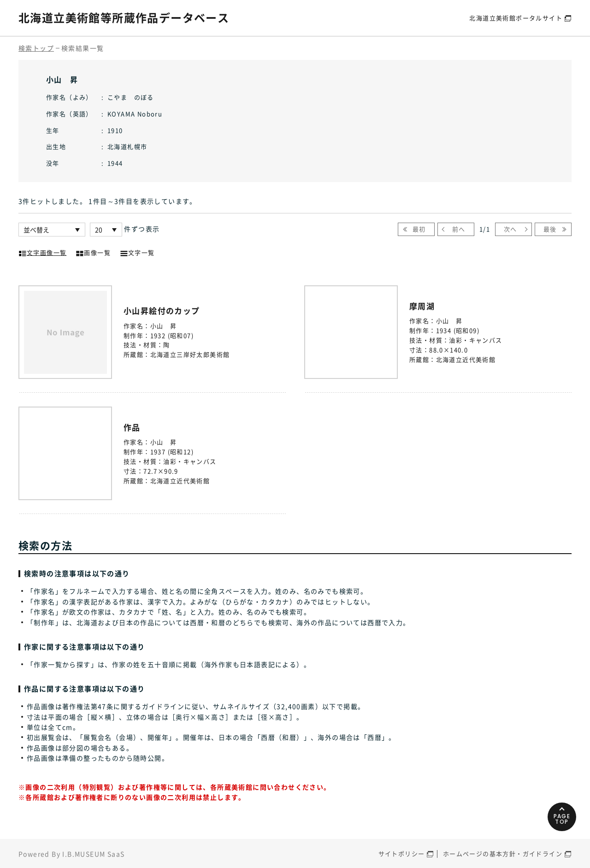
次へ (510, 229)
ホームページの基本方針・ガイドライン (503, 853)
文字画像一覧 (42, 252)
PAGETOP (562, 819)
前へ (459, 229)
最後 (550, 229)
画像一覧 (93, 252)
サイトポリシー (402, 853)
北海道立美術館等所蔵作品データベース (124, 18)
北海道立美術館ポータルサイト (516, 18)
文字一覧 (137, 252)
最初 (419, 229)
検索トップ (36, 48)
